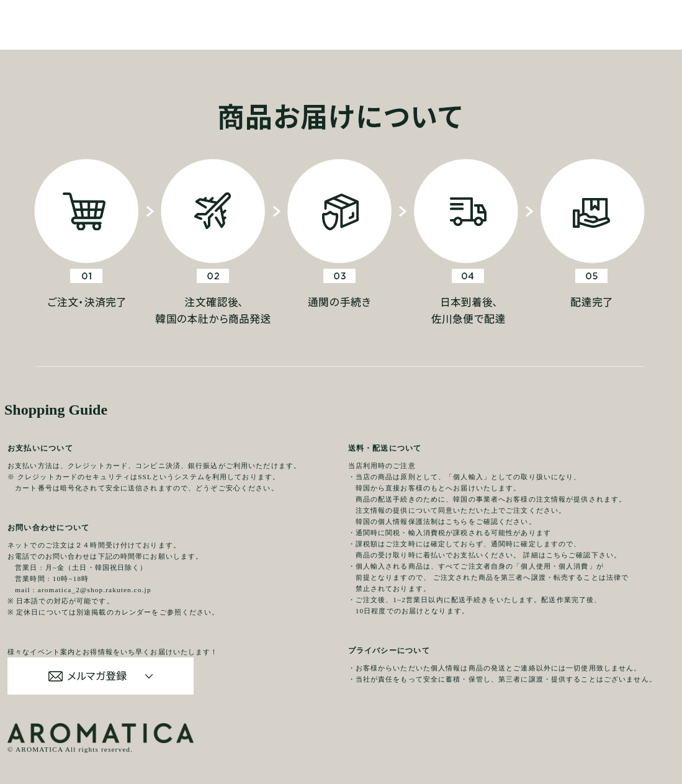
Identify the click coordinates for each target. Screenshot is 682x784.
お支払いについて (40, 448)
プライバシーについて (389, 651)
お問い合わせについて (48, 528)
